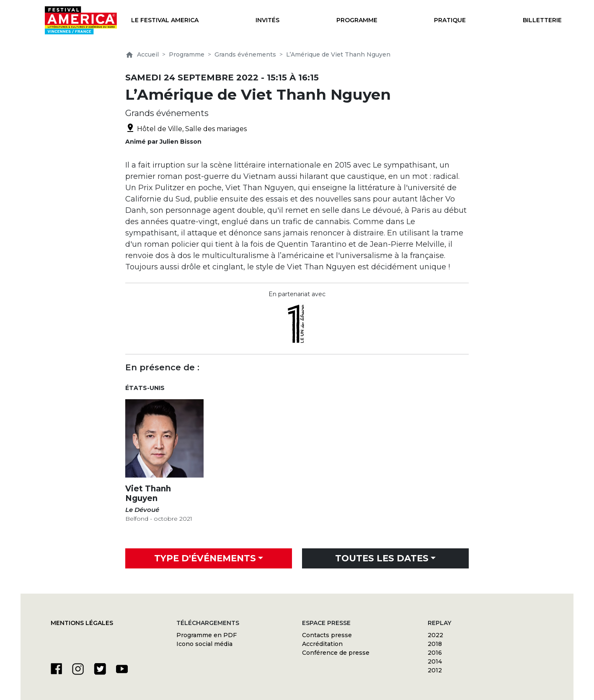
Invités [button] (267, 20)
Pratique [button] (450, 20)
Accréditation (322, 644)
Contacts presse (327, 635)
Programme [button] (357, 20)
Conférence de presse (336, 653)
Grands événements (245, 54)
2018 (435, 644)
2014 (435, 661)
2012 (435, 670)
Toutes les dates (382, 558)
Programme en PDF (207, 635)
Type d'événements (205, 558)
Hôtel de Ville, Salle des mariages (186, 129)
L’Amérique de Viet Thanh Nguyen (338, 54)
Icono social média (204, 644)
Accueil (142, 54)
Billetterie (542, 20)
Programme (187, 54)
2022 (435, 635)
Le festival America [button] (165, 20)
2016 (435, 653)
